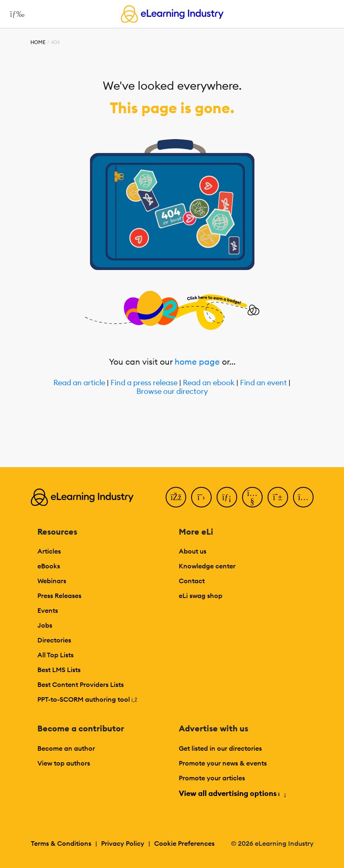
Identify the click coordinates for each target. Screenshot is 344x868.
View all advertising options (232, 793)
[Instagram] (303, 497)
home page (197, 362)
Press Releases (59, 596)
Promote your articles (212, 778)
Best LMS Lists (59, 670)
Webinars (52, 581)
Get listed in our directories (220, 748)
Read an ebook (209, 383)
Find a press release (144, 383)
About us (193, 551)
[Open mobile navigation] (15, 14)
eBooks (49, 566)
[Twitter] (201, 497)
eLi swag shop (201, 596)
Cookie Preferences (184, 843)
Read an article (79, 383)
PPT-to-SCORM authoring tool (88, 699)
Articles (49, 551)
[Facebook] (176, 497)
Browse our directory (172, 392)
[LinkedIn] (227, 497)
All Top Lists (55, 655)
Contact (192, 581)
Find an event (263, 383)
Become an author (66, 748)
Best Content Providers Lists (81, 684)
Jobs (45, 625)
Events (48, 610)
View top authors (64, 763)
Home (38, 42)
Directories (54, 640)
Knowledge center (207, 566)
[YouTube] (252, 497)
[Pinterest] (278, 497)
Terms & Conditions (61, 843)
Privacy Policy (123, 843)
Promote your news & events (223, 763)
